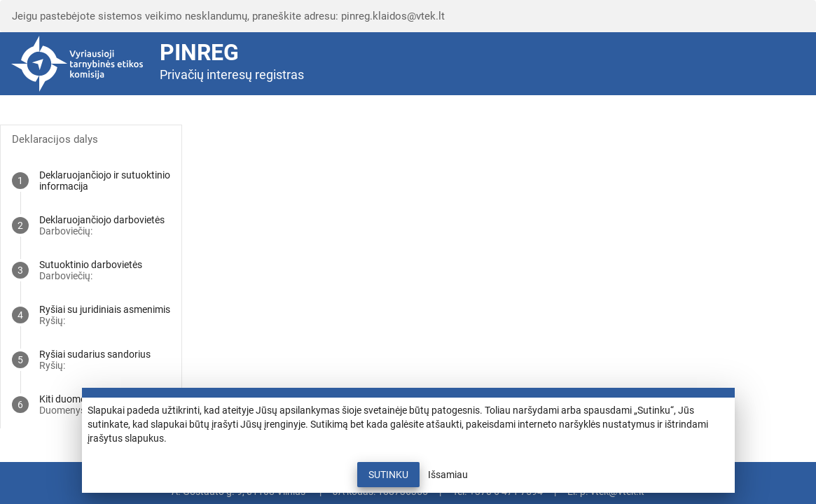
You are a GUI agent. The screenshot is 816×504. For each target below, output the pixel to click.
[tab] (91, 181)
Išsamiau (448, 475)
